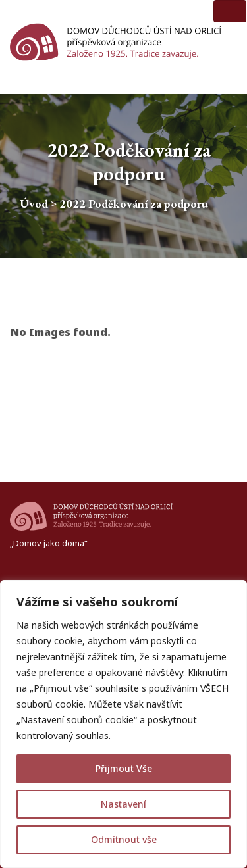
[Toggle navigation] (230, 11)
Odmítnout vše (124, 839)
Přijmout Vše (124, 768)
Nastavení (123, 804)
